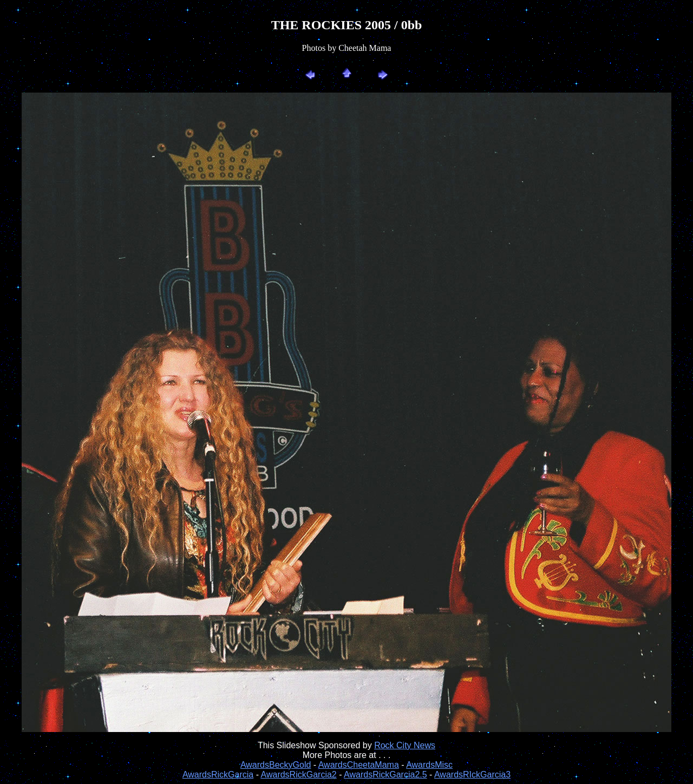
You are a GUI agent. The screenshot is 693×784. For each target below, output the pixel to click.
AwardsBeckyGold (276, 765)
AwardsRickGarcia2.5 (385, 775)
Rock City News (405, 745)
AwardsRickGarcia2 (299, 775)
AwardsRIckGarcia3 (472, 775)
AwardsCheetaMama (359, 765)
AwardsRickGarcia (218, 775)
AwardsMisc (429, 765)
